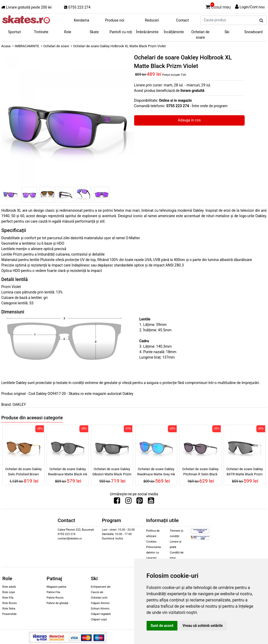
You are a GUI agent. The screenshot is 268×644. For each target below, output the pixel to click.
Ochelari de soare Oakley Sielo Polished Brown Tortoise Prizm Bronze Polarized (23, 472)
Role (68, 32)
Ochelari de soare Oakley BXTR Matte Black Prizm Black (245, 472)
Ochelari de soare (200, 35)
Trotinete (41, 32)
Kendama (81, 20)
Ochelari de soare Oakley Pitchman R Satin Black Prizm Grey (200, 472)
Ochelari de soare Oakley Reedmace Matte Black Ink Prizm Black (68, 472)
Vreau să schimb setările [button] (203, 626)
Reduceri (152, 20)
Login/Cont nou (252, 7)
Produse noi (115, 20)
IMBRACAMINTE (27, 46)
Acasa (6, 46)
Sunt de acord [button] (162, 626)
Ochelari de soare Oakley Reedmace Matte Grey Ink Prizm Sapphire (156, 472)
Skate (94, 32)
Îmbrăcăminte (147, 32)
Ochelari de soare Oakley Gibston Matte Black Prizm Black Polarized (112, 472)
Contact (183, 20)
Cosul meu (218, 6)
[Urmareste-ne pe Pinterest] (140, 502)
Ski (227, 32)
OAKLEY (19, 405)
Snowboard (254, 32)
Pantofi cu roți (121, 32)
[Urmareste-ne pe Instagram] (128, 502)
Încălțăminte (174, 32)
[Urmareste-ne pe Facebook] (117, 502)
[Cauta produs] (261, 20)
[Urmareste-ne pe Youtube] (151, 502)
